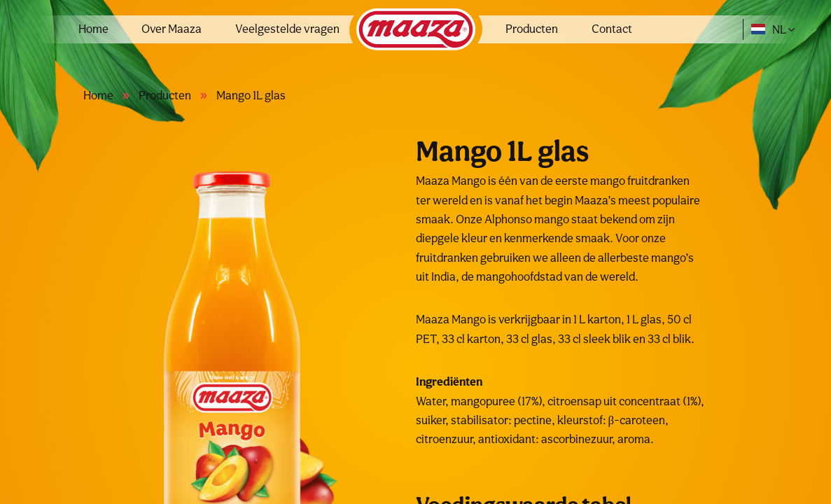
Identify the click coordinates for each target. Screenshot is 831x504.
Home (93, 29)
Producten (532, 29)
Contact (612, 29)
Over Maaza (172, 29)
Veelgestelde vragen (287, 29)
